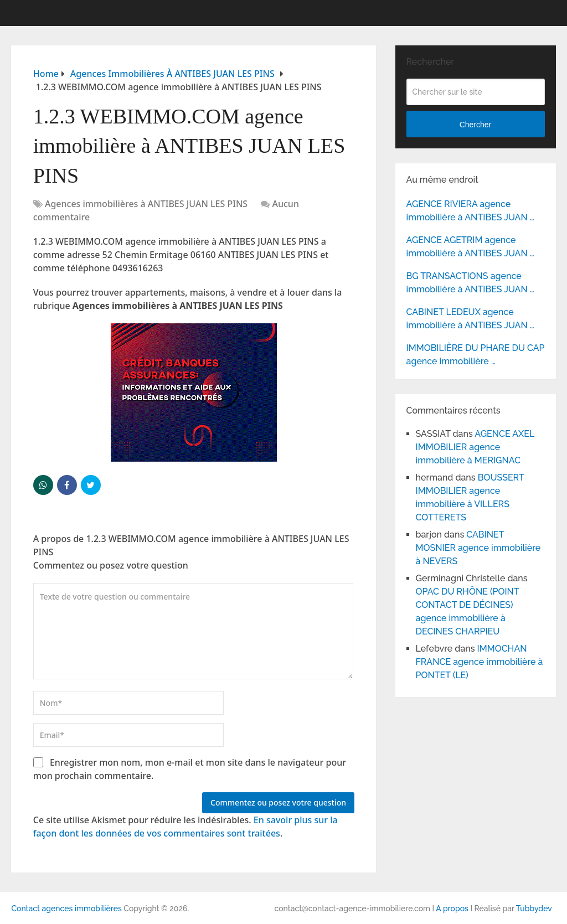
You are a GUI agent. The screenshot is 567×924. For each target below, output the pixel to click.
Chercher (476, 125)
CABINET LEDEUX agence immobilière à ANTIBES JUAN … (470, 319)
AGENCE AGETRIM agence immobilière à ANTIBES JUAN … (470, 247)
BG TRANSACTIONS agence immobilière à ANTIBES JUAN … (470, 283)
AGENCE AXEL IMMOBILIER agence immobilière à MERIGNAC (475, 447)
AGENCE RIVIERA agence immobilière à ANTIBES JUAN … (470, 211)
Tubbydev (534, 908)
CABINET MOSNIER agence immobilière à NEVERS (478, 548)
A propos (452, 908)
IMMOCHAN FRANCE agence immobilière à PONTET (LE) (480, 662)
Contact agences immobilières (66, 908)
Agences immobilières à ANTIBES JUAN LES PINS (146, 204)
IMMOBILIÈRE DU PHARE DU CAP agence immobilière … (476, 355)
